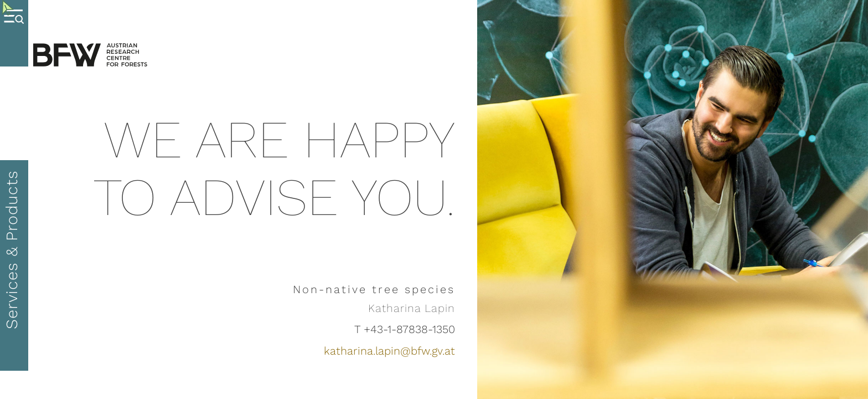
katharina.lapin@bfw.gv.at (389, 351)
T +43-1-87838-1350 (405, 329)
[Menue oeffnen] (14, 33)
